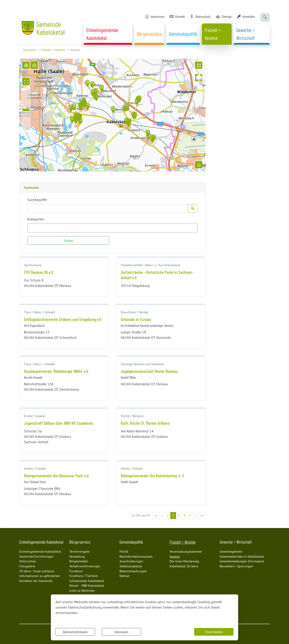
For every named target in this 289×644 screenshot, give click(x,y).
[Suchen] (68, 240)
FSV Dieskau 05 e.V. (39, 272)
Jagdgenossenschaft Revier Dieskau (149, 371)
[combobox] (112, 228)
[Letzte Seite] (202, 516)
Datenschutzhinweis (75, 632)
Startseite (29, 50)
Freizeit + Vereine (53, 50)
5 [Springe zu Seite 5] (190, 515)
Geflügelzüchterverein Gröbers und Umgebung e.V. (63, 319)
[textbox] (37, 228)
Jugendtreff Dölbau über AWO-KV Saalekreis (59, 423)
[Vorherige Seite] (162, 516)
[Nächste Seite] (196, 516)
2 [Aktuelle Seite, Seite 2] (173, 515)
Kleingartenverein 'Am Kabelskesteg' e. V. (153, 475)
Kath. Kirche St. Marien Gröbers (145, 423)
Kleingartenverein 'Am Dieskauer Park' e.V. (57, 475)
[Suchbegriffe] (108, 208)
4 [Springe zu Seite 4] (184, 515)
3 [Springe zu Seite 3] (179, 515)
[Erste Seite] (156, 516)
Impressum (121, 632)
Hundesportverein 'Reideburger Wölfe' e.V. (56, 371)
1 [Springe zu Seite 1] (168, 515)
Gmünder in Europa (136, 319)
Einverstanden (214, 632)
